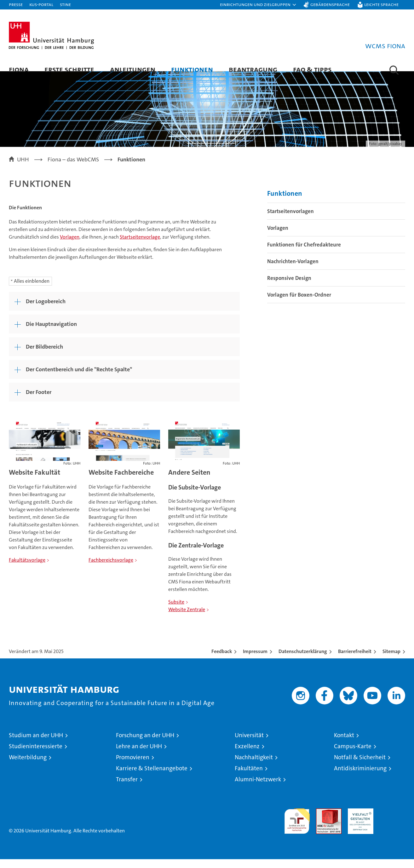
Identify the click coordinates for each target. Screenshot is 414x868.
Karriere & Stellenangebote (152, 777)
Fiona (19, 69)
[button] (258, 5)
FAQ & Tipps (312, 69)
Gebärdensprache (330, 4)
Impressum (255, 660)
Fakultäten (249, 777)
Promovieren (133, 766)
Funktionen (192, 69)
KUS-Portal (41, 4)
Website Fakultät (34, 481)
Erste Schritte (69, 69)
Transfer (127, 788)
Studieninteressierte (36, 755)
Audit (322, 821)
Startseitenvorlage (140, 246)
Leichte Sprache (381, 4)
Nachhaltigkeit (254, 766)
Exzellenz (247, 755)
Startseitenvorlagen (290, 220)
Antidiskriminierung (360, 777)
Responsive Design (289, 287)
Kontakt (344, 744)
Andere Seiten (189, 481)
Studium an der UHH (36, 744)
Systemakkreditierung (392, 821)
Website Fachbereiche (121, 481)
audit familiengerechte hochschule (297, 827)
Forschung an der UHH (145, 744)
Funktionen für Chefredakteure (304, 253)
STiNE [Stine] (65, 4)
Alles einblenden (32, 290)
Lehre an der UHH (139, 755)
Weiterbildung (28, 766)
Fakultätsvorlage (27, 569)
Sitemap (391, 660)
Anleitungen (133, 69)
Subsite (176, 611)
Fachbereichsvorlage (111, 569)
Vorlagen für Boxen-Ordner (299, 304)
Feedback (222, 660)
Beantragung (253, 69)
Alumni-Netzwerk (258, 788)
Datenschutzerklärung (303, 660)
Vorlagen (70, 246)
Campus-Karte (353, 755)
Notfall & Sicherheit (360, 766)
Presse (16, 4)
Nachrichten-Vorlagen (293, 270)
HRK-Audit (359, 821)
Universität (249, 744)
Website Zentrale (187, 618)
